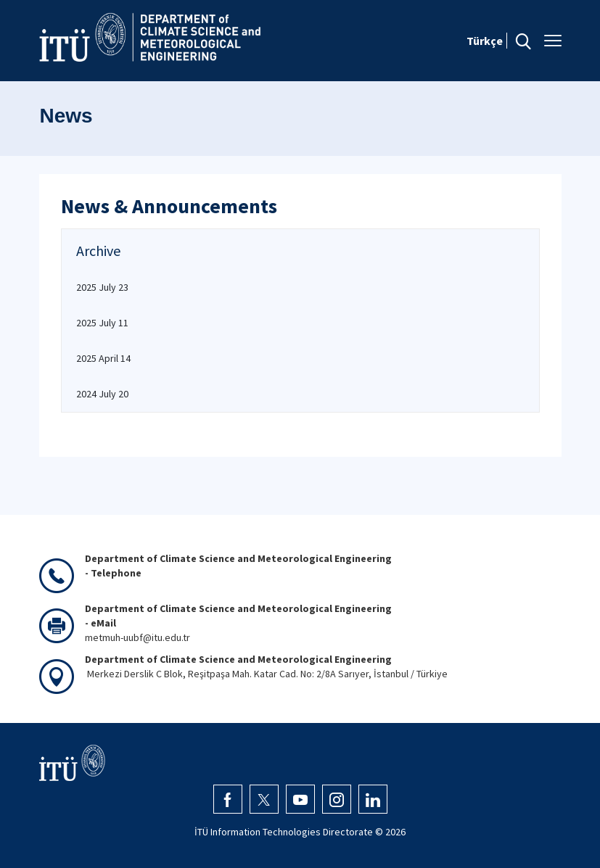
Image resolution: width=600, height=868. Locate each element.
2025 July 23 (102, 287)
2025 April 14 (103, 358)
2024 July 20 (102, 394)
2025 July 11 (102, 323)
